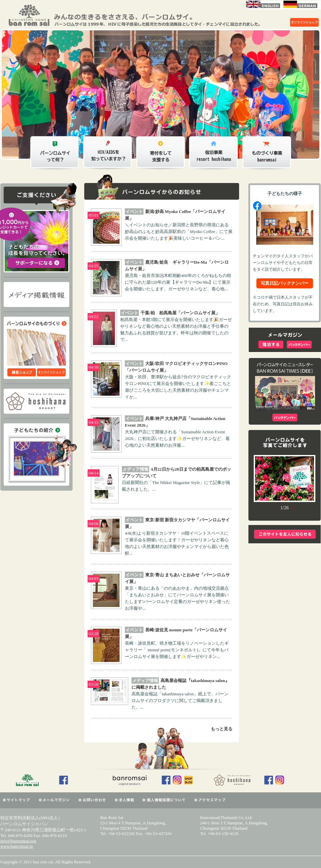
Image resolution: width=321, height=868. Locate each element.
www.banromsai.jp (17, 846)
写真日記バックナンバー (285, 283)
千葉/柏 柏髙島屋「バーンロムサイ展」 (180, 313)
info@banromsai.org (18, 841)
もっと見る (222, 729)
